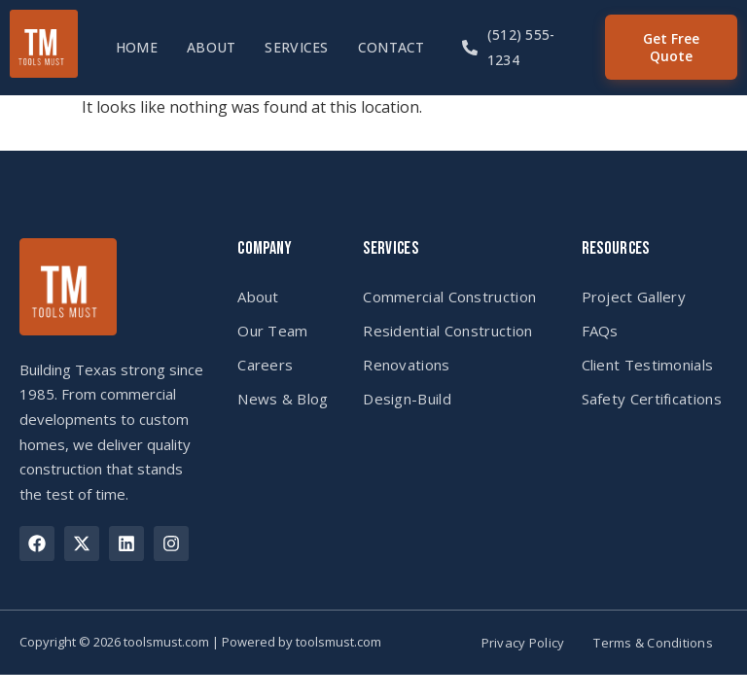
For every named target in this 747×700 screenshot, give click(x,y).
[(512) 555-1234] (470, 48)
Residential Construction (447, 331)
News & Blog (283, 399)
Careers (265, 365)
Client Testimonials (648, 365)
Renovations (406, 365)
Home (137, 47)
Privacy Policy (523, 643)
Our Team (272, 331)
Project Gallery (634, 297)
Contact (391, 47)
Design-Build (407, 399)
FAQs (600, 331)
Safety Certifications (652, 399)
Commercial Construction (449, 297)
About (211, 47)
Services (296, 47)
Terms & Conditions (653, 643)
